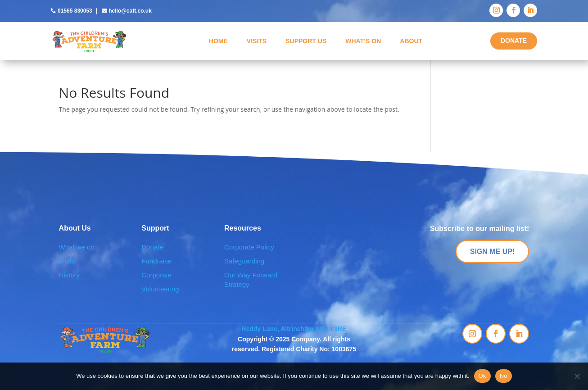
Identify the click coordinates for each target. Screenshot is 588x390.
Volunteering (160, 289)
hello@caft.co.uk (130, 11)
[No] (577, 376)
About (411, 41)
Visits (257, 41)
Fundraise (156, 261)
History (70, 275)
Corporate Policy (249, 247)
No (504, 376)
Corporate (156, 275)
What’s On (363, 41)
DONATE (514, 41)
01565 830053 (75, 11)
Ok (482, 376)
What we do (77, 247)
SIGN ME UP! (493, 252)
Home (218, 41)
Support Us (306, 41)
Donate (152, 247)
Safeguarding (244, 261)
